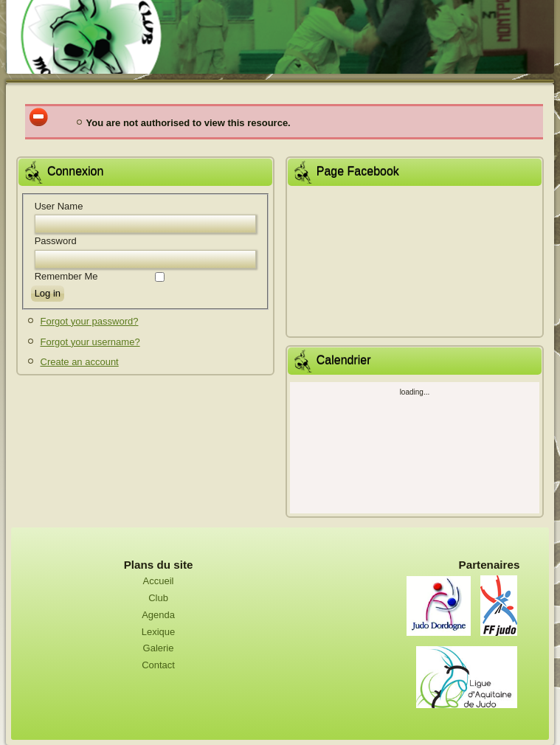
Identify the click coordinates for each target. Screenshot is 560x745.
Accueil (159, 581)
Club (158, 598)
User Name (59, 206)
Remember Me (66, 276)
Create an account (80, 362)
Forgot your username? (90, 342)
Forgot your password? (90, 321)
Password (56, 241)
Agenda (158, 615)
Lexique (159, 632)
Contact (158, 665)
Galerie (159, 648)
